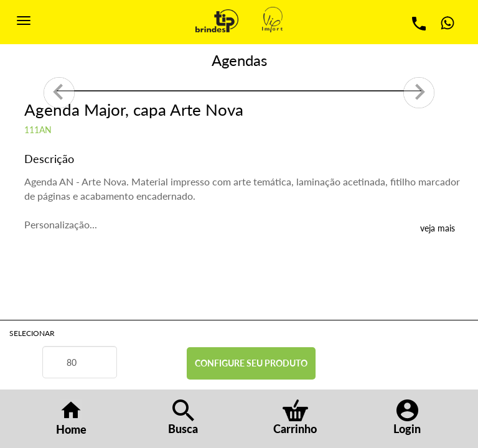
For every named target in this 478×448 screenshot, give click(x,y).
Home (71, 418)
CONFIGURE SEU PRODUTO (251, 363)
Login (407, 418)
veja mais (438, 228)
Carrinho (295, 418)
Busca (183, 418)
